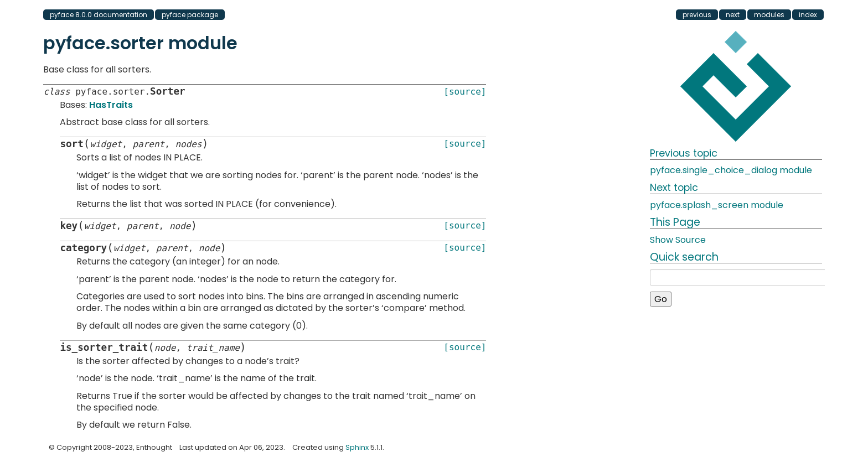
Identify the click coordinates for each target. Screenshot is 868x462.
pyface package (190, 15)
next (733, 15)
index (808, 15)
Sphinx (357, 447)
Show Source (678, 240)
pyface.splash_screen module (717, 205)
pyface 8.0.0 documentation (99, 15)
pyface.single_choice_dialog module (731, 170)
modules (769, 15)
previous (697, 15)
